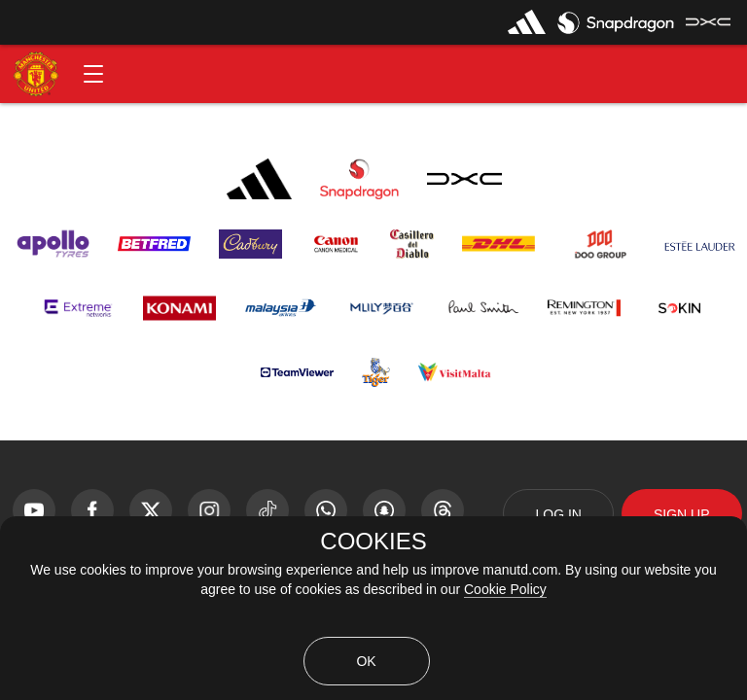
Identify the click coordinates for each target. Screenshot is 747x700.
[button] (93, 74)
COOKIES (373, 542)
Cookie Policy (505, 589)
